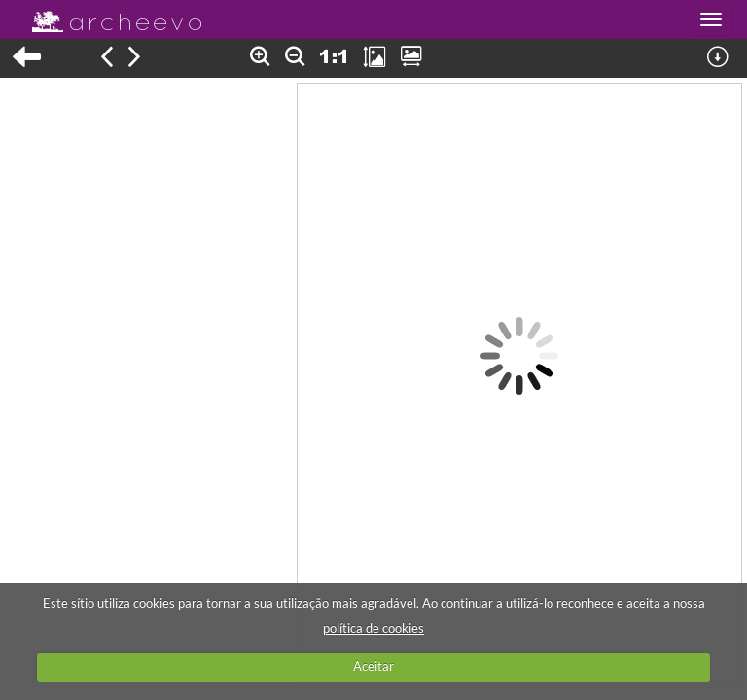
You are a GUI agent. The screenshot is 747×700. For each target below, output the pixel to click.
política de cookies (373, 628)
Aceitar (373, 666)
